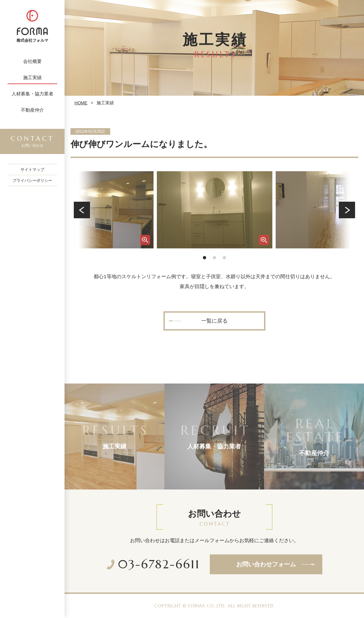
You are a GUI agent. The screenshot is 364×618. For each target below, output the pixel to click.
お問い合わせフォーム (266, 564)
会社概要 (32, 61)
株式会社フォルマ (32, 26)
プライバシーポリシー (32, 180)
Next (347, 210)
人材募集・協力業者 (32, 94)
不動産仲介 (32, 110)
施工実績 (32, 77)
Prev (82, 210)
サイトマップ (32, 170)
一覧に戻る (214, 321)
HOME (81, 103)
